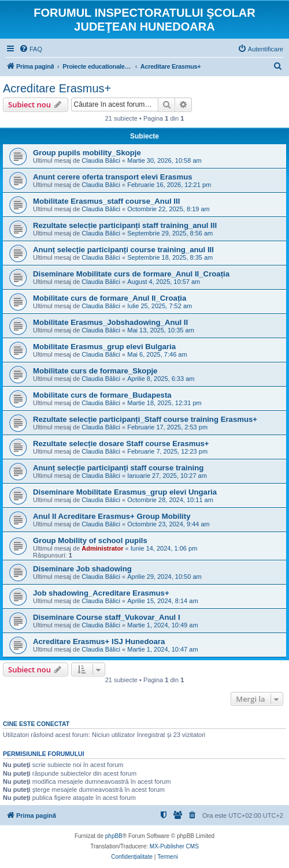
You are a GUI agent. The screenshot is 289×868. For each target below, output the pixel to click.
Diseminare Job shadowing (82, 569)
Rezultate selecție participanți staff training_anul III (125, 225)
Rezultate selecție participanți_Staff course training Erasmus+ (145, 419)
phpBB (114, 836)
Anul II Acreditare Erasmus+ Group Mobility (112, 516)
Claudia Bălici (101, 160)
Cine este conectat (36, 724)
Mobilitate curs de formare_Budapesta (102, 395)
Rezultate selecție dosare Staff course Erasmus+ (121, 444)
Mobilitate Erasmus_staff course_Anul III (106, 201)
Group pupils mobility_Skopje (87, 153)
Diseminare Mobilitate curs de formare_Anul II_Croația (131, 274)
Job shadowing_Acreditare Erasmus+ (101, 593)
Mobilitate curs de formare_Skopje (95, 371)
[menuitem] (31, 49)
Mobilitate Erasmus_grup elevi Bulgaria (104, 347)
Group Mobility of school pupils (90, 540)
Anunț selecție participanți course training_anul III (123, 250)
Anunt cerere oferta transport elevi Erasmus (113, 177)
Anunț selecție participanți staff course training (118, 468)
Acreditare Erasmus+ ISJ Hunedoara (99, 641)
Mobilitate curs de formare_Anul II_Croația (110, 298)
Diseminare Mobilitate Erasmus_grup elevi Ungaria (125, 492)
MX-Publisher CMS (174, 846)
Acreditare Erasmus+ (57, 88)
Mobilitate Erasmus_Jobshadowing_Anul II (110, 322)
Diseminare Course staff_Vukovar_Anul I (107, 617)
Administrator (102, 548)
